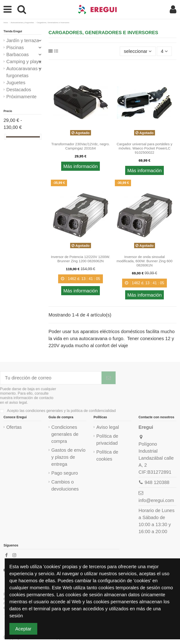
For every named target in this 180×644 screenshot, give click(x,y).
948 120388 (157, 482)
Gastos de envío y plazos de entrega (68, 457)
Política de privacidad (107, 440)
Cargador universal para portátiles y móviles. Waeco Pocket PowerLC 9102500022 (145, 148)
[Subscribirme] (109, 378)
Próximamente (21, 97)
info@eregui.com (156, 500)
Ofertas (14, 427)
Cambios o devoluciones (65, 485)
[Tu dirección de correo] (51, 378)
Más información (81, 166)
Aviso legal (108, 427)
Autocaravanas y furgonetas (24, 72)
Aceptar (23, 629)
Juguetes (16, 83)
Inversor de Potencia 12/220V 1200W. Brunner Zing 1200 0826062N (81, 259)
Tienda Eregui (13, 31)
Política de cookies (107, 455)
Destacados (19, 90)
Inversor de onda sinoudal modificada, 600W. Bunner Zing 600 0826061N (144, 261)
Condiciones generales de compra (65, 434)
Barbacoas (18, 55)
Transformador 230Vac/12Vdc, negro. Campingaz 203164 (81, 146)
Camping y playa (24, 62)
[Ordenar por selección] (138, 51)
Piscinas (15, 47)
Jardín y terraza (23, 40)
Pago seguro (65, 473)
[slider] (5, 137)
